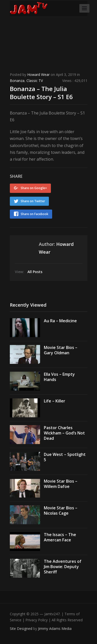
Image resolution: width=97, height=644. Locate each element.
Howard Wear (38, 75)
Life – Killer (55, 401)
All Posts (35, 272)
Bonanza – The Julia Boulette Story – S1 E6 (41, 93)
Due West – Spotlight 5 (65, 457)
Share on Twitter (33, 201)
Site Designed (22, 628)
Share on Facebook (35, 214)
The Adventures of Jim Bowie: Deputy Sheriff (63, 567)
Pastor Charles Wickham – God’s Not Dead (64, 433)
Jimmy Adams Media (55, 628)
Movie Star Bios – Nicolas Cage (61, 510)
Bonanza (17, 81)
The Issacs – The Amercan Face (60, 537)
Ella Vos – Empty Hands (59, 377)
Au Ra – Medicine (60, 321)
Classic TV (35, 81)
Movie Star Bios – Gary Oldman (61, 350)
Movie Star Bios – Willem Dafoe (61, 484)
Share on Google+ (34, 188)
